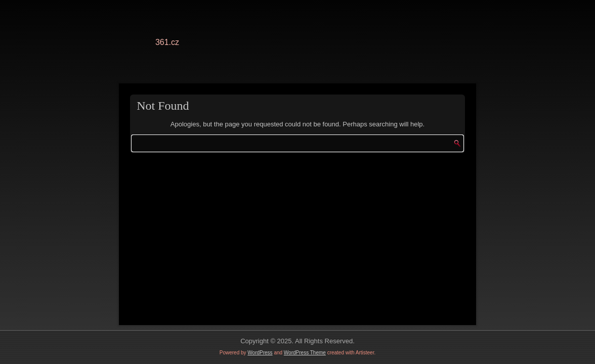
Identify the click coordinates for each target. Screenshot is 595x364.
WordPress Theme (305, 353)
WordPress (260, 353)
